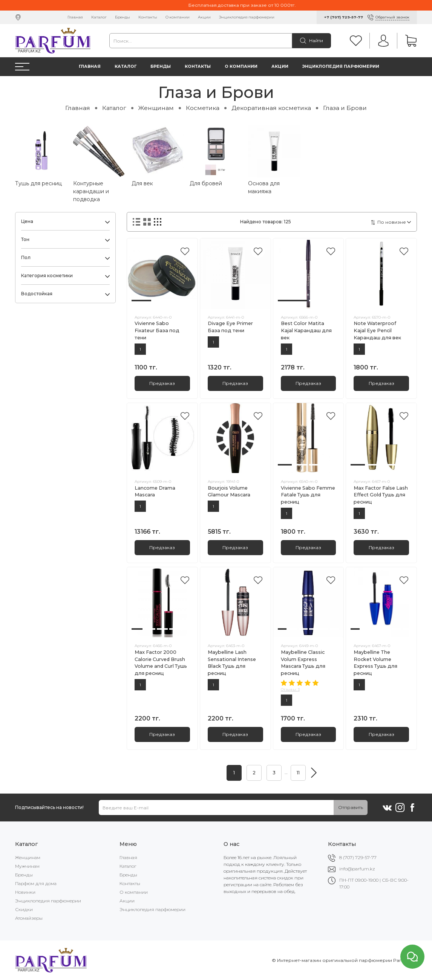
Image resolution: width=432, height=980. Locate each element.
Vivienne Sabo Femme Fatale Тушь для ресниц (308, 495)
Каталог (99, 17)
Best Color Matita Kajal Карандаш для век (306, 330)
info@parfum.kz (357, 869)
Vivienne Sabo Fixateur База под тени (157, 330)
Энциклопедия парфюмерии (247, 17)
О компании (178, 17)
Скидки (24, 909)
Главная (75, 17)
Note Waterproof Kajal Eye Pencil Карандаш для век (377, 330)
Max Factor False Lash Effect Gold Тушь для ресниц (381, 495)
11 (298, 773)
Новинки (25, 892)
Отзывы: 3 (290, 689)
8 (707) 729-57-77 (358, 857)
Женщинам (156, 108)
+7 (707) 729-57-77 (344, 17)
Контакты (148, 17)
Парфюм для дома (36, 883)
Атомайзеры (29, 918)
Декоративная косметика (271, 108)
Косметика (203, 108)
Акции (204, 17)
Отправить (351, 807)
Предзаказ (162, 383)
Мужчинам (27, 866)
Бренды (123, 17)
